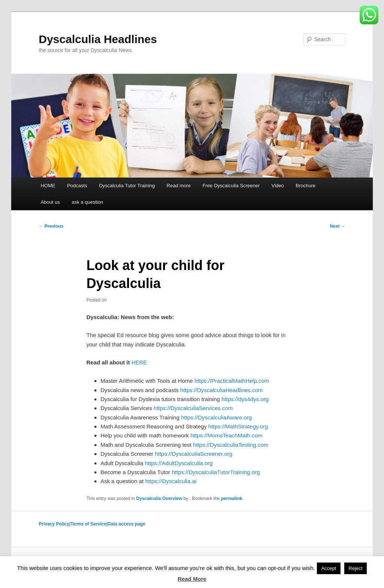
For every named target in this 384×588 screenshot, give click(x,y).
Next (337, 226)
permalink (232, 498)
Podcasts (77, 186)
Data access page (127, 524)
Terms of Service (88, 524)
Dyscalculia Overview (159, 498)
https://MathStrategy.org (238, 426)
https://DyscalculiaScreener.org (194, 454)
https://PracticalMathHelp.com (232, 381)
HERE (139, 362)
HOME (48, 186)
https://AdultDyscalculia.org (179, 463)
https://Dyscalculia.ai (171, 481)
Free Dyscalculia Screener (231, 186)
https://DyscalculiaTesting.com (231, 445)
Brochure (306, 186)
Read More (192, 579)
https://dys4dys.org (245, 399)
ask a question (87, 202)
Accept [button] (329, 568)
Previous (51, 226)
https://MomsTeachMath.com (226, 435)
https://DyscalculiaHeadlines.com (221, 390)
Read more (178, 186)
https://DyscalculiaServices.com (193, 408)
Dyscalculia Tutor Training (127, 186)
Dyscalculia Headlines (98, 39)
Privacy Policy (54, 524)
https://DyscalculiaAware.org (217, 417)
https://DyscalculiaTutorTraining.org (216, 472)
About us (50, 202)
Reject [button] (356, 568)
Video (278, 186)
